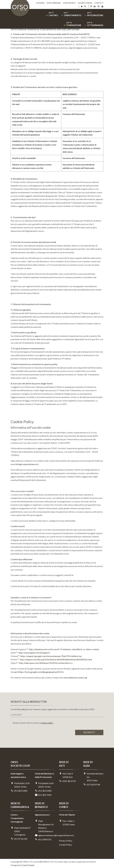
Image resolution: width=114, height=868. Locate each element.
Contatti (99, 3)
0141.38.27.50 (67, 781)
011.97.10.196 (19, 839)
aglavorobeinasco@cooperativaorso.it (45, 835)
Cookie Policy (65, 845)
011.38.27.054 (43, 795)
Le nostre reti (69, 3)
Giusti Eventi (28, 865)
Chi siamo (40, 3)
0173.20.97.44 (92, 785)
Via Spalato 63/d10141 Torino (44, 785)
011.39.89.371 (43, 839)
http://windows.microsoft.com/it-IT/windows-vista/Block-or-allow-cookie (64, 649)
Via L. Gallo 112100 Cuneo (67, 823)
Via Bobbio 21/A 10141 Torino (20, 785)
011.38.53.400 (19, 791)
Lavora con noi (85, 3)
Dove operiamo (54, 3)
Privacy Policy (66, 841)
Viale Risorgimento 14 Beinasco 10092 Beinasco (44, 826)
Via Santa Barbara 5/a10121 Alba (93, 777)
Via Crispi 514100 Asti (66, 775)
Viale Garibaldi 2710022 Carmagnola (21, 831)
